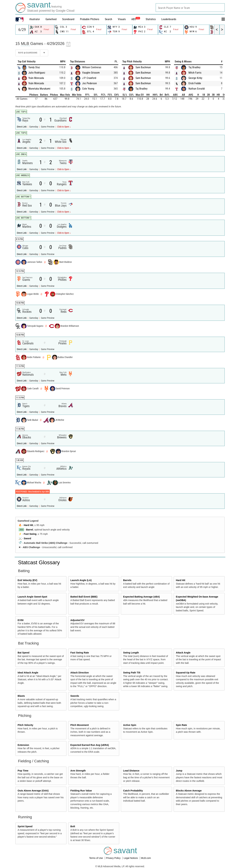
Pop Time (23, 771)
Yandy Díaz (34, 67)
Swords (75, 696)
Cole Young (88, 89)
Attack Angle (183, 653)
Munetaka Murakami (39, 89)
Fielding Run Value (81, 791)
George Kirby (195, 78)
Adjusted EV (77, 620)
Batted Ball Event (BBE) (84, 597)
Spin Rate (181, 725)
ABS (136, 19)
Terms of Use (96, 858)
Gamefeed (51, 19)
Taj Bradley (141, 89)
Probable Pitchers (90, 19)
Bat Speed (23, 653)
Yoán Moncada (36, 78)
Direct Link (22, 127)
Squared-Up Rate (186, 673)
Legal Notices (131, 858)
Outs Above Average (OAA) (33, 791)
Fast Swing (30, 534)
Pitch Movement (79, 725)
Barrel (30, 530)
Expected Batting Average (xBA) (141, 597)
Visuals (122, 19)
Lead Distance (131, 771)
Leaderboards (169, 19)
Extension (23, 745)
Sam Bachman (143, 67)
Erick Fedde (195, 83)
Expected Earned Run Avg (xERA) (90, 745)
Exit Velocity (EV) (27, 580)
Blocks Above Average (189, 791)
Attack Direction (79, 673)
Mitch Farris (195, 73)
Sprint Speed (25, 826)
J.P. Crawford (89, 78)
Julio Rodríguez (37, 73)
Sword (27, 538)
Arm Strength (78, 771)
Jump (179, 771)
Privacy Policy (114, 858)
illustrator (35, 19)
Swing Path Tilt (132, 673)
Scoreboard (68, 19)
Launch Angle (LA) (81, 580)
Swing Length (131, 653)
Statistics (151, 19)
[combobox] (190, 8)
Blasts (21, 696)
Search (108, 19)
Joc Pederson (89, 83)
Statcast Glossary (39, 562)
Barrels (127, 580)
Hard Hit (28, 525)
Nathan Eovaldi (197, 89)
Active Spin (130, 725)
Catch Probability (133, 791)
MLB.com (146, 858)
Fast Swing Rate (80, 653)
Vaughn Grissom (91, 73)
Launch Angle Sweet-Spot (32, 597)
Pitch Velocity (25, 725)
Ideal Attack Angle (28, 673)
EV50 (21, 620)
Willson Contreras (92, 67)
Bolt (73, 826)
